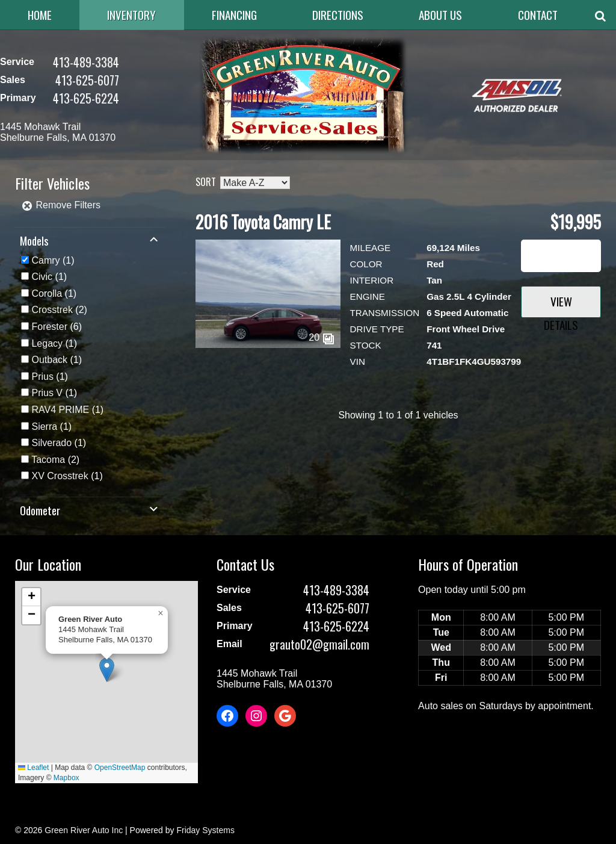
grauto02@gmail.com (319, 644)
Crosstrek (52, 310)
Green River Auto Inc (84, 830)
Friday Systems (205, 830)
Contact (538, 15)
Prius (42, 377)
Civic (42, 277)
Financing (234, 15)
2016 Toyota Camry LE (263, 222)
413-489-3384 (86, 62)
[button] (107, 670)
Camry (45, 260)
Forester (49, 327)
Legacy (47, 343)
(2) (59, 310)
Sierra (44, 427)
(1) (53, 260)
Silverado (51, 443)
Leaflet (33, 768)
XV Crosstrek (60, 476)
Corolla (47, 293)
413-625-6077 (87, 80)
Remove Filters (61, 205)
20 (321, 337)
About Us (440, 15)
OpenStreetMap (120, 768)
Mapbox (66, 778)
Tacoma (48, 460)
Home (40, 15)
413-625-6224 (86, 98)
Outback (49, 360)
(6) (57, 327)
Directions (338, 15)
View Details (561, 305)
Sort (206, 182)
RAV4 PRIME (60, 410)
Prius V (47, 393)
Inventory (131, 15)
